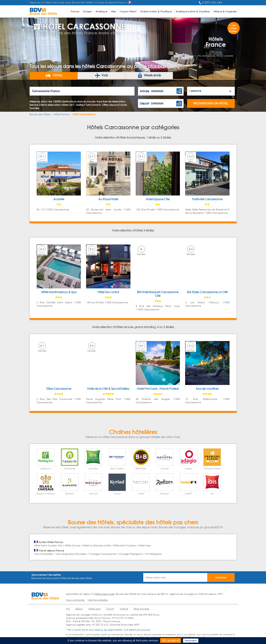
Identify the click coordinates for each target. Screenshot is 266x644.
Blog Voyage (142, 609)
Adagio (188, 468)
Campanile (70, 468)
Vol (68, 609)
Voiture (124, 609)
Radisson (165, 494)
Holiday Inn (46, 468)
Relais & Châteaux (46, 494)
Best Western (117, 468)
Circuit (110, 609)
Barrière (70, 494)
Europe (87, 11)
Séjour (79, 609)
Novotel (165, 468)
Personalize (191, 641)
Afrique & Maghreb (225, 11)
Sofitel (141, 494)
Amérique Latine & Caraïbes (193, 11)
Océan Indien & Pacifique (156, 11)
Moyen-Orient (128, 11)
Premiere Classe (212, 468)
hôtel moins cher (104, 594)
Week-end (94, 609)
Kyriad (117, 494)
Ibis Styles (93, 468)
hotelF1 (188, 494)
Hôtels (54, 76)
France (75, 11)
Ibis (212, 494)
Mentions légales (98, 600)
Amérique (101, 11)
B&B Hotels (141, 468)
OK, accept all (171, 640)
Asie (114, 11)
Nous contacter (75, 600)
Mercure (93, 494)
